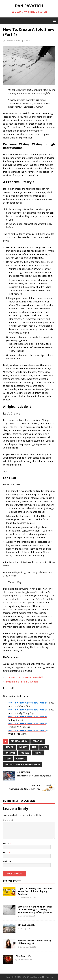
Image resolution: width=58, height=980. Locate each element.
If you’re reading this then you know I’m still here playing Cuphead (35, 891)
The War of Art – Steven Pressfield (25, 677)
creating (38, 741)
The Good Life (23, 956)
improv (23, 747)
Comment (8, 820)
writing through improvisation (23, 765)
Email (6, 852)
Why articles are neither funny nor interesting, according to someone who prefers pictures (35, 909)
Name (6, 843)
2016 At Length (26, 925)
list (34, 747)
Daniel (27, 41)
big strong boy (19, 741)
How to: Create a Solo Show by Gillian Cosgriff (35, 942)
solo (8, 759)
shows (38, 753)
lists (44, 747)
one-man (10, 753)
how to (9, 747)
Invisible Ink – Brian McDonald (22, 682)
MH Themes (47, 977)
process (25, 753)
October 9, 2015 (13, 41)
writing (20, 759)
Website (7, 861)
